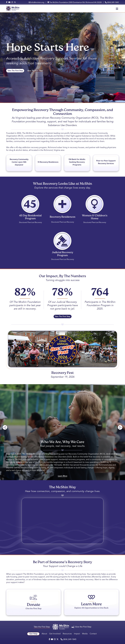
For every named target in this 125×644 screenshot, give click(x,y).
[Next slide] (120, 427)
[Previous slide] (5, 427)
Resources (67, 634)
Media (85, 634)
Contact (93, 634)
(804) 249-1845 (112, 2)
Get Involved (55, 634)
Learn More (62, 476)
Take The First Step (15, 71)
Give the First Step (82, 627)
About (44, 634)
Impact (77, 634)
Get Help (33, 634)
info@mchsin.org (36, 2)
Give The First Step (35, 71)
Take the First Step (42, 627)
